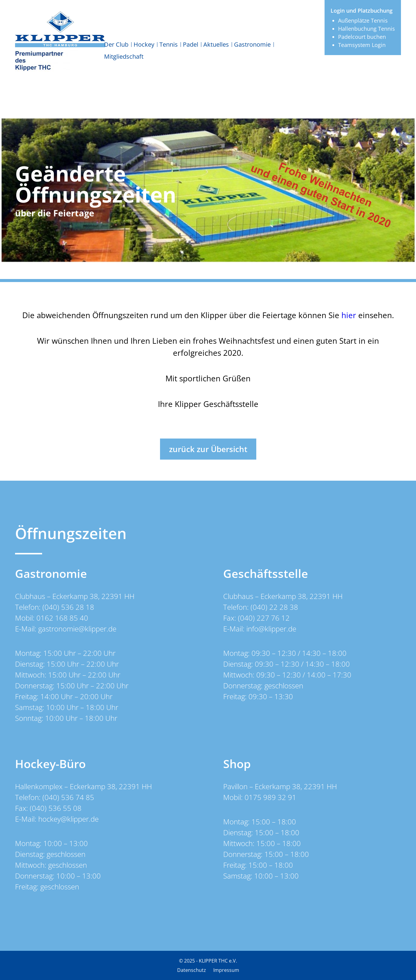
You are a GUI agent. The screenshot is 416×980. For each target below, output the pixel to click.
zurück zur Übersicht (208, 449)
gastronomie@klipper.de (77, 629)
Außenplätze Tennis (363, 20)
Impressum (226, 970)
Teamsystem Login (362, 45)
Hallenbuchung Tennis (367, 29)
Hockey (144, 44)
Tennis (169, 44)
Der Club (116, 44)
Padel (191, 44)
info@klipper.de (271, 629)
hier (349, 315)
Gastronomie (252, 44)
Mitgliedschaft (124, 56)
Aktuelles (216, 44)
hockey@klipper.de (68, 819)
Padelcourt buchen (362, 37)
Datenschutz (192, 970)
